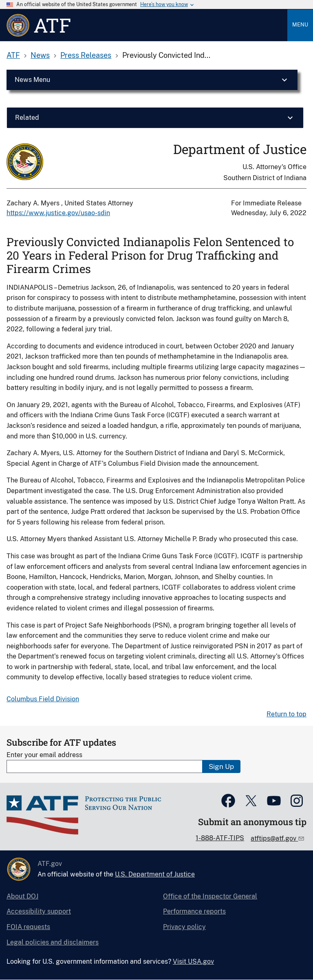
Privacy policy (184, 927)
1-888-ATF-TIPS (220, 838)
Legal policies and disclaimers (53, 942)
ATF (13, 55)
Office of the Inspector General (210, 896)
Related (27, 118)
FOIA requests (28, 927)
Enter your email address (44, 755)
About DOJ (22, 896)
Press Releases (86, 55)
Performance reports (194, 911)
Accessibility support (39, 911)
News (40, 55)
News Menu (32, 80)
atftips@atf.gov (274, 838)
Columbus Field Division (43, 699)
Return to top (287, 714)
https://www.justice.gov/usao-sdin (58, 213)
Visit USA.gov (193, 961)
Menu (300, 25)
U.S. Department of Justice (155, 874)
